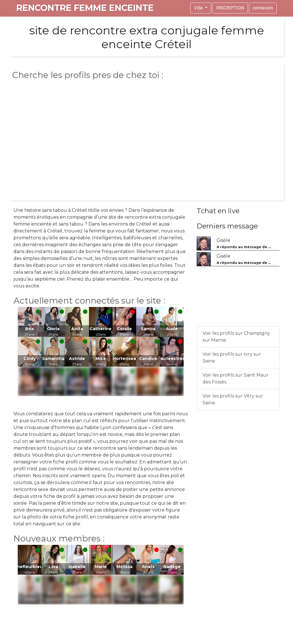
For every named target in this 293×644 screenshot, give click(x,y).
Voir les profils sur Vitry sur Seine (233, 399)
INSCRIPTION (230, 8)
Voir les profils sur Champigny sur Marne (236, 337)
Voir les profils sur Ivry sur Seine (232, 358)
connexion (263, 8)
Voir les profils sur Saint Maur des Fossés (236, 378)
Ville (199, 8)
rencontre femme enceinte (85, 8)
